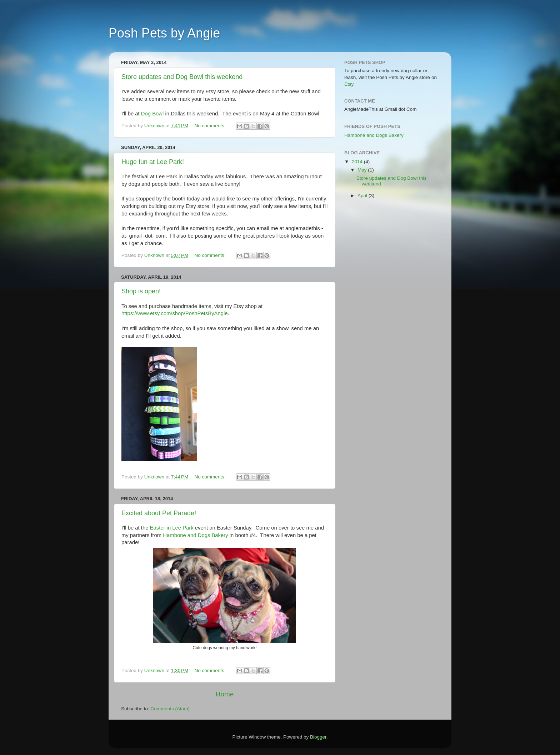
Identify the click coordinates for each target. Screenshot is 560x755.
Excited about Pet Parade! (159, 513)
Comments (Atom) (170, 709)
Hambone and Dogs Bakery (195, 535)
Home (225, 694)
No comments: (211, 126)
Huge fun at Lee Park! (153, 162)
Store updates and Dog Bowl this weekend (182, 77)
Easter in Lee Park (172, 528)
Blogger (318, 737)
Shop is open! (141, 291)
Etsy (349, 84)
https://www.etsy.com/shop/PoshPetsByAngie (175, 313)
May (363, 170)
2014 (358, 162)
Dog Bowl (153, 114)
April (363, 196)
